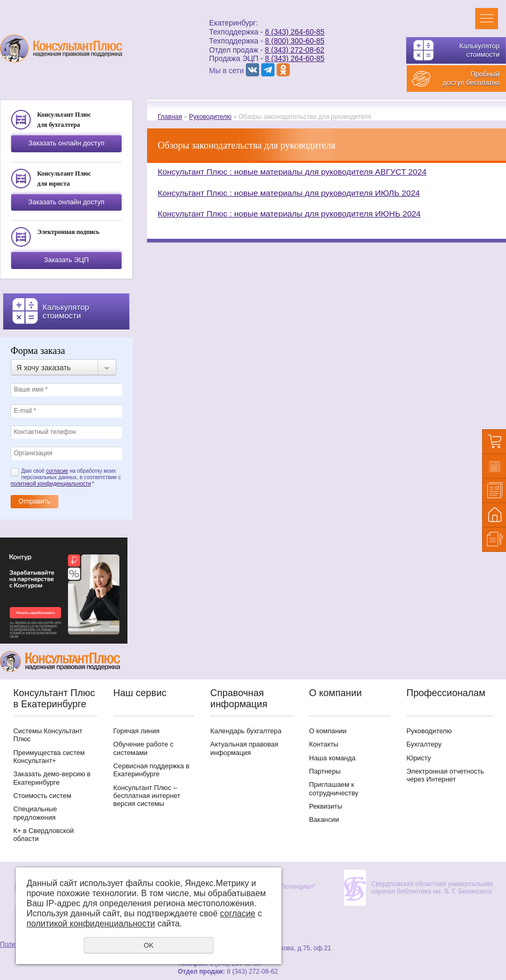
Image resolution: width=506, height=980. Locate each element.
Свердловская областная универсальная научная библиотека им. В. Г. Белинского (432, 888)
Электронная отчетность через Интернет (445, 775)
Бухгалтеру (424, 744)
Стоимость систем (42, 796)
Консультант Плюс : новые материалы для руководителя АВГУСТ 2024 (292, 172)
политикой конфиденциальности (51, 484)
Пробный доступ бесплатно (471, 78)
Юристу (419, 758)
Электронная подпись (68, 232)
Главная (170, 117)
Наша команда (332, 758)
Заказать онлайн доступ (66, 143)
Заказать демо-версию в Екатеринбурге (52, 778)
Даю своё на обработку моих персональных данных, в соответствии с (66, 477)
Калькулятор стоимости (479, 50)
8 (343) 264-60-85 (295, 32)
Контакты (324, 744)
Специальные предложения (35, 813)
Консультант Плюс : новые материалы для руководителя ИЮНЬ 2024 (289, 214)
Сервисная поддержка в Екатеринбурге (151, 770)
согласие (57, 471)
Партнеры (325, 771)
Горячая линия (136, 731)
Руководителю (210, 117)
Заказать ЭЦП (66, 260)
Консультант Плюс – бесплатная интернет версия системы (147, 796)
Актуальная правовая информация (244, 748)
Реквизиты (326, 806)
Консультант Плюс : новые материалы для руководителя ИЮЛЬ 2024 (289, 193)
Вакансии (324, 819)
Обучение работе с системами (143, 748)
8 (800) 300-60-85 (295, 41)
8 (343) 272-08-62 (295, 50)
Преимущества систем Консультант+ (49, 757)
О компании (328, 731)
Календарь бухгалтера (246, 731)
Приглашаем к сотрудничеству (334, 788)
